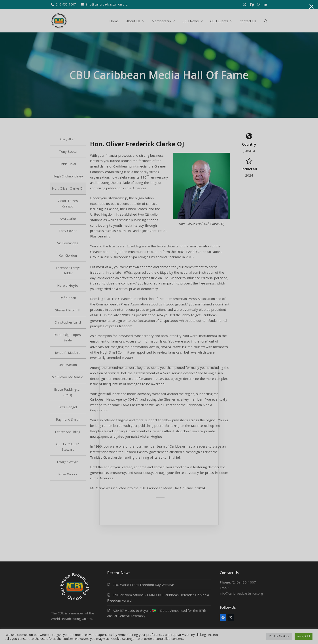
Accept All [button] (304, 636)
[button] (266, 21)
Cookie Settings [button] (279, 636)
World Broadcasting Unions (71, 619)
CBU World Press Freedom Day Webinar (143, 585)
